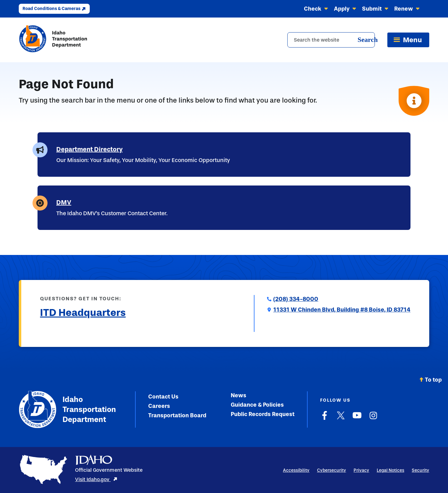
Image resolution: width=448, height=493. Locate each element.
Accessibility (296, 470)
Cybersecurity (332, 470)
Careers (159, 406)
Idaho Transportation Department (67, 409)
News (239, 395)
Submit (375, 9)
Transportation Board (177, 415)
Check (316, 9)
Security (420, 470)
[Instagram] (373, 419)
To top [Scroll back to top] (430, 380)
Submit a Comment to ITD (73, 328)
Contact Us (163, 397)
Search (368, 40)
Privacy (361, 470)
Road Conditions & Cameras (54, 9)
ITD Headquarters (83, 313)
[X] (341, 419)
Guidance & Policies (257, 405)
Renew (407, 9)
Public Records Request (263, 414)
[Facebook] (325, 419)
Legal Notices (390, 470)
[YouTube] (357, 419)
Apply (345, 9)
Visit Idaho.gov (96, 479)
